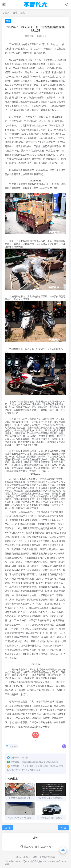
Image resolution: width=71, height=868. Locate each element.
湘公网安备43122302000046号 (45, 861)
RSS (64, 861)
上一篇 (8, 828)
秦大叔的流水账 (47, 857)
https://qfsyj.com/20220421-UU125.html (40, 762)
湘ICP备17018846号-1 (16, 861)
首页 (7, 13)
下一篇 (63, 828)
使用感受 (13, 747)
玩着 (15, 13)
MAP (7, 864)
